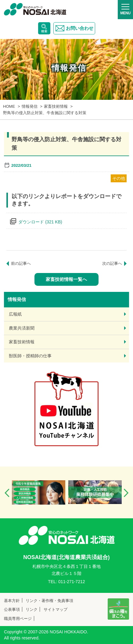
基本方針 (12, 601)
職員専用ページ (18, 619)
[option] (39, 492)
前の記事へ (21, 263)
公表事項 (12, 609)
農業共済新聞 (22, 328)
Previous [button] (7, 493)
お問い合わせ (74, 28)
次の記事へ (112, 263)
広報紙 (15, 314)
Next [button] (126, 493)
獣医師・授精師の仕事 (30, 356)
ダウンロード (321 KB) (40, 222)
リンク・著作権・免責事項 (49, 601)
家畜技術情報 (22, 342)
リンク (32, 609)
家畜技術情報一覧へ (66, 279)
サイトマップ (56, 609)
